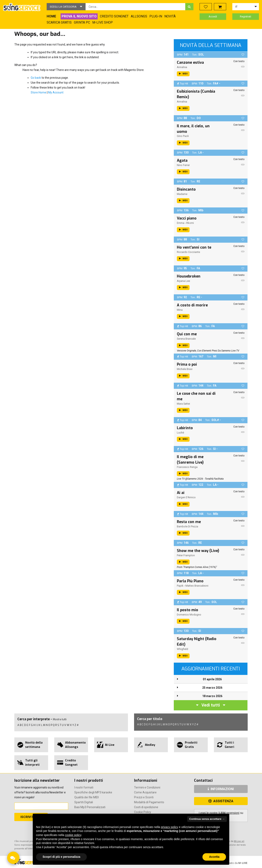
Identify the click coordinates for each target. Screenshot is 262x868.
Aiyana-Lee (183, 281)
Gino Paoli (183, 136)
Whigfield (182, 649)
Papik (180, 586)
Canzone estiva (190, 63)
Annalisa (182, 67)
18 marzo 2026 (212, 696)
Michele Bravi (185, 369)
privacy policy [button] (169, 827)
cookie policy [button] (73, 835)
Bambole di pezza (187, 526)
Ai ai (181, 493)
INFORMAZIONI (221, 789)
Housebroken (189, 276)
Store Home (38, 92)
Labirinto (185, 428)
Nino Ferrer (183, 165)
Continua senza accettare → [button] (207, 819)
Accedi (213, 16)
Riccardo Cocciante (188, 252)
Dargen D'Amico (186, 497)
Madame (182, 194)
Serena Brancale (186, 339)
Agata (182, 160)
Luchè (180, 433)
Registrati (246, 16)
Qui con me (187, 334)
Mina (180, 310)
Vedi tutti (211, 705)
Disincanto (186, 189)
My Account (56, 92)
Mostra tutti (60, 719)
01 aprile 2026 (212, 679)
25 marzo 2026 (212, 688)
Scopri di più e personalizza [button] (61, 857)
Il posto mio (187, 610)
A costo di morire (192, 305)
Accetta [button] (214, 857)
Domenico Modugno (189, 615)
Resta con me (189, 522)
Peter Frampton (186, 555)
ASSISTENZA (221, 801)
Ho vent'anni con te (194, 247)
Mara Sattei (183, 404)
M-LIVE (243, 863)
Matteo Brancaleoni (197, 586)
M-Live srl (239, 841)
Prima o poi (187, 364)
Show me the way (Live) (198, 551)
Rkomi (190, 223)
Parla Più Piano (190, 581)
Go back (36, 78)
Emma (181, 223)
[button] (66, 7)
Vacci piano (187, 218)
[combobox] (135, 7)
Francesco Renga (187, 467)
